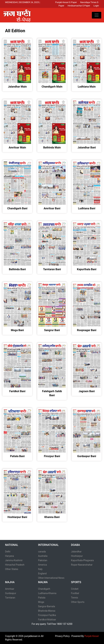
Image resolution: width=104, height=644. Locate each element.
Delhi (8, 552)
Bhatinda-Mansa (47, 611)
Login (96, 6)
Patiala (42, 598)
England (42, 573)
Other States (12, 569)
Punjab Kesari (92, 636)
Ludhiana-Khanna (47, 593)
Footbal (75, 593)
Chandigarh (44, 589)
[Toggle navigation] (97, 15)
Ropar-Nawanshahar (82, 565)
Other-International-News (51, 578)
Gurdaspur (11, 593)
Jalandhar (76, 552)
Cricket (75, 589)
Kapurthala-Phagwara (82, 560)
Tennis (74, 598)
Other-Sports (78, 602)
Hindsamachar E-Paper (79, 6)
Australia (43, 556)
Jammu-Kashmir (14, 560)
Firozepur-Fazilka (47, 615)
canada (42, 552)
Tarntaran (10, 598)
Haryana (9, 556)
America (43, 565)
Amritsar (10, 589)
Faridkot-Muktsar (47, 620)
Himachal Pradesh (15, 565)
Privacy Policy (62, 636)
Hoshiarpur (77, 556)
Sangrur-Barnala (47, 606)
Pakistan (43, 560)
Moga (41, 602)
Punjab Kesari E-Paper (66, 2)
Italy (40, 569)
